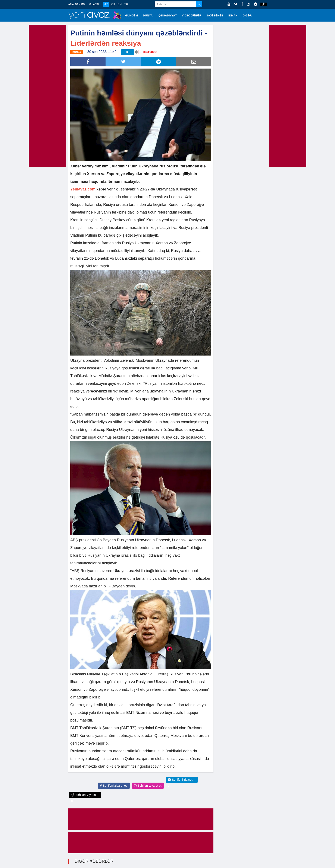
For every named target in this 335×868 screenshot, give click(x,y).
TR (126, 4)
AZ (106, 4)
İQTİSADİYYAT (167, 15)
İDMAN (233, 15)
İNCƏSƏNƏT (215, 15)
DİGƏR (247, 15)
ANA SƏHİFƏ (77, 4)
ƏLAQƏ (94, 4)
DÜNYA (148, 15)
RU (113, 4)
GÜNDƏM (132, 15)
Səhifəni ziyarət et (113, 786)
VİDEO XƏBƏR (192, 15)
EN (120, 4)
